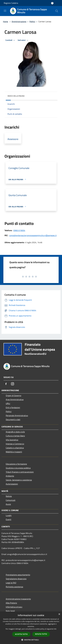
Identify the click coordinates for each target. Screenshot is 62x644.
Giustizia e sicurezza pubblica (18, 468)
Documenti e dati (13, 419)
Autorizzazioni (12, 484)
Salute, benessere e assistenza (19, 480)
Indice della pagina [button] (16, 96)
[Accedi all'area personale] (52, 3)
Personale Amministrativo (17, 415)
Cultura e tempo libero (15, 436)
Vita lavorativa (12, 440)
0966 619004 (19, 230)
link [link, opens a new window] (55, 629)
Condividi (11, 40)
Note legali (10, 611)
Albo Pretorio (11, 603)
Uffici (8, 403)
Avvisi (8, 504)
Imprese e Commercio (15, 444)
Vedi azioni (23, 40)
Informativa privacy (14, 607)
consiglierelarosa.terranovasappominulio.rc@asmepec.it (33, 235)
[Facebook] (6, 384)
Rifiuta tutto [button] (41, 634)
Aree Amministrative (15, 399)
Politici (32, 22)
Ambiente (10, 476)
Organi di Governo (13, 395)
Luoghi (9, 515)
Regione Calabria (11, 3)
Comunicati (11, 500)
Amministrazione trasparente (18, 599)
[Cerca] (57, 11)
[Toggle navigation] (5, 11)
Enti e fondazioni (13, 407)
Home (6, 22)
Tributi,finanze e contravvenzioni (20, 472)
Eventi (9, 519)
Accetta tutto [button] (21, 634)
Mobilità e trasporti (14, 452)
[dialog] (31, 628)
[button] (31, 640)
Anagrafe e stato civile (15, 432)
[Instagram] (13, 384)
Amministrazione (19, 22)
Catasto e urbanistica (15, 448)
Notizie (9, 496)
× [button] (59, 614)
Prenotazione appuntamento (18, 575)
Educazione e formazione (16, 464)
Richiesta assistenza (14, 587)
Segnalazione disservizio (16, 579)
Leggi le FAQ (11, 583)
